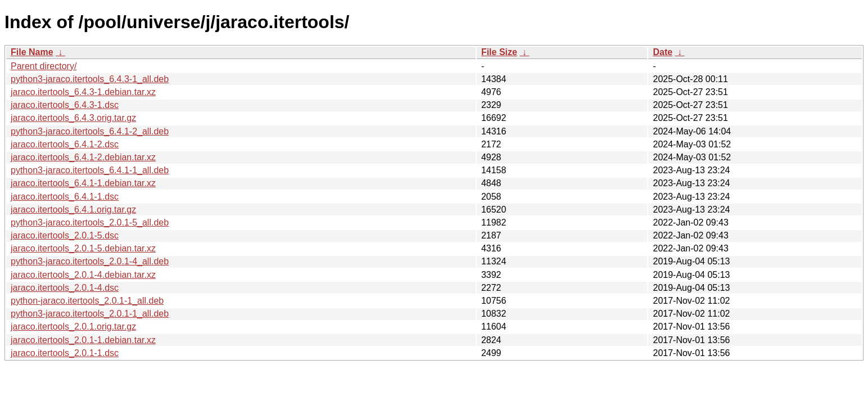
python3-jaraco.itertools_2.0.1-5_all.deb (90, 222)
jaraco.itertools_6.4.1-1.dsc (65, 197)
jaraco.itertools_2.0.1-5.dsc (65, 235)
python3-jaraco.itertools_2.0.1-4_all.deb (90, 261)
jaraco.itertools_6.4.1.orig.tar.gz (73, 210)
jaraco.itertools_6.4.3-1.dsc (65, 105)
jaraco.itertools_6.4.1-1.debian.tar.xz (83, 183)
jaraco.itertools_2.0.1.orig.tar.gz (73, 327)
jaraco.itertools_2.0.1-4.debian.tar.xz (83, 275)
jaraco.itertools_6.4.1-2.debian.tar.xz (83, 157)
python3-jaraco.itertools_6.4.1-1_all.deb (90, 170)
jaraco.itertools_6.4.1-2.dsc (65, 144)
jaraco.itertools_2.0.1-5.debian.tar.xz (83, 248)
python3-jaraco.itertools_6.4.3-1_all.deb (90, 79)
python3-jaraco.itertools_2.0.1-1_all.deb (90, 314)
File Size (499, 52)
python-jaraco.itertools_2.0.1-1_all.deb (87, 301)
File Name (32, 52)
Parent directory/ (44, 66)
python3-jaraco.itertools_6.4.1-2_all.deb (90, 131)
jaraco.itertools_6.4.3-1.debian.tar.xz (83, 92)
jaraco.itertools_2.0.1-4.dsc (65, 288)
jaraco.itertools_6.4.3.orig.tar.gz (73, 118)
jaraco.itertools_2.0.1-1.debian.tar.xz (83, 340)
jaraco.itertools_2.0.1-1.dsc (65, 353)
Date (663, 52)
